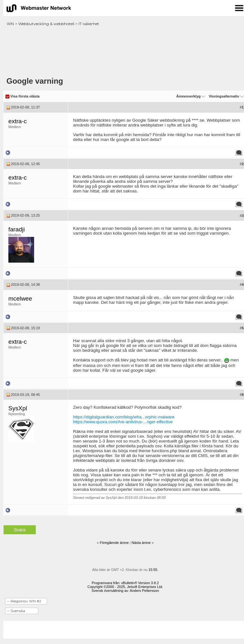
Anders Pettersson (144, 591)
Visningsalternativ (224, 96)
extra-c (18, 121)
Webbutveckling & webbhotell (46, 24)
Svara (20, 530)
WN (10, 24)
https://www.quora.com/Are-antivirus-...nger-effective (123, 422)
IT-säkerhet (89, 24)
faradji (17, 229)
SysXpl (18, 408)
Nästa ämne (141, 543)
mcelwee (20, 299)
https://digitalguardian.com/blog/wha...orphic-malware (124, 417)
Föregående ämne (114, 543)
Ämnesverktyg (188, 96)
